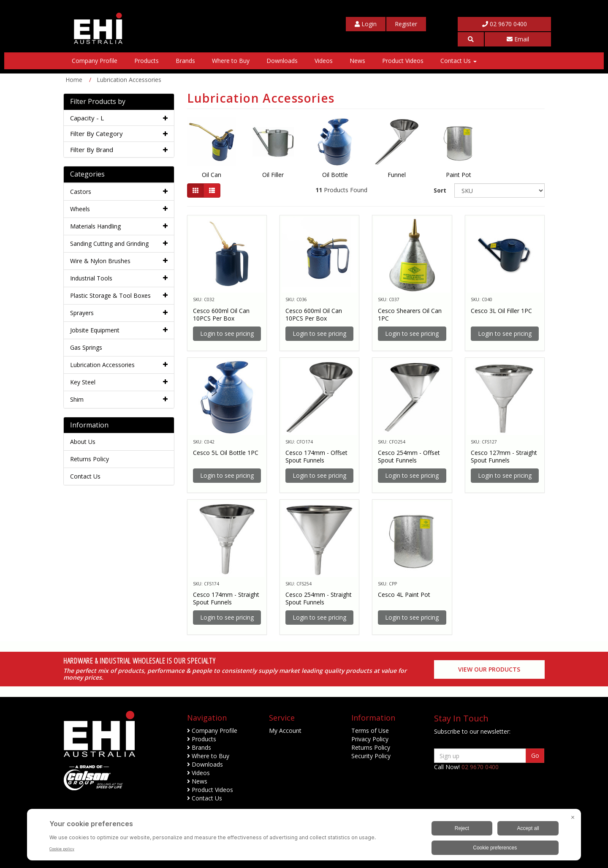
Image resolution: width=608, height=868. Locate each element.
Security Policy (371, 756)
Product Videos (403, 61)
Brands (185, 61)
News (357, 61)
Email (518, 39)
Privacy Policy (370, 739)
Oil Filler (273, 175)
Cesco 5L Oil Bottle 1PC (226, 453)
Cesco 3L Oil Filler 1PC (501, 311)
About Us (83, 442)
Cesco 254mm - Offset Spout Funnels (409, 456)
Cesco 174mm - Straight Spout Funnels (226, 598)
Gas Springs (86, 347)
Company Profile (95, 61)
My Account (285, 731)
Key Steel (83, 382)
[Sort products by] (499, 190)
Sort (440, 190)
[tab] (119, 118)
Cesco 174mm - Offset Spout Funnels (316, 456)
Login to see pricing (227, 333)
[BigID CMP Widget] (304, 837)
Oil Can (212, 175)
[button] (471, 39)
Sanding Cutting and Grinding (109, 244)
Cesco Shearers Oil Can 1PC (410, 314)
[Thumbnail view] (195, 190)
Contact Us (459, 61)
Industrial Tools (91, 278)
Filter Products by (98, 102)
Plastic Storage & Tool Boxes (110, 295)
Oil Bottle (335, 175)
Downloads (282, 61)
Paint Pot (459, 175)
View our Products (489, 669)
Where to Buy (231, 61)
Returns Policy (90, 459)
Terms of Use (370, 731)
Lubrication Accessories (102, 365)
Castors (81, 192)
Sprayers (82, 313)
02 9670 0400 (505, 24)
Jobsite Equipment (95, 330)
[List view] (212, 190)
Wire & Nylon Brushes (100, 261)
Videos (324, 61)
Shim (77, 399)
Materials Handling (95, 226)
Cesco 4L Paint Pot (404, 595)
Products (147, 61)
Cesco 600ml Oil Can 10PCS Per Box (221, 314)
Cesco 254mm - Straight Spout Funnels (319, 598)
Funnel (397, 175)
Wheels (80, 209)
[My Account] (366, 24)
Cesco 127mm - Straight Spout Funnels (504, 456)
